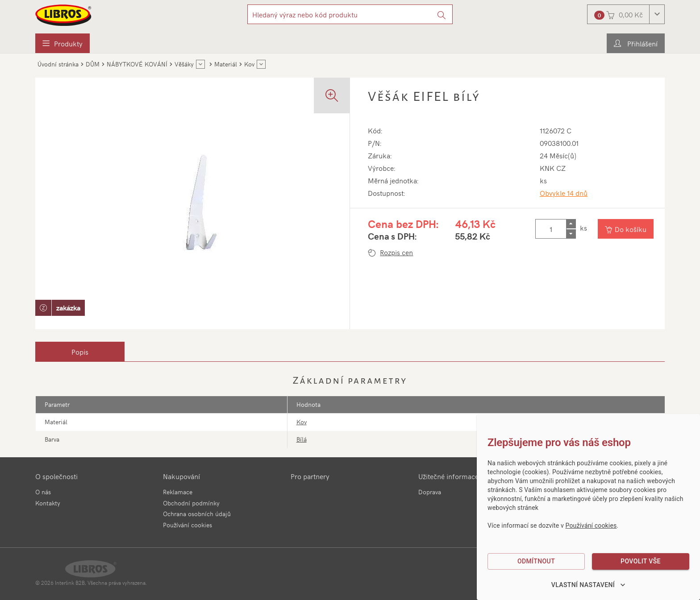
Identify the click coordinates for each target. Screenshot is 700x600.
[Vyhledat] (442, 14)
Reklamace (178, 492)
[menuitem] (62, 43)
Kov (302, 422)
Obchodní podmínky (191, 503)
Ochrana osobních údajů (197, 514)
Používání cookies (187, 525)
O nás (43, 492)
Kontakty (48, 503)
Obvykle (564, 193)
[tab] (80, 352)
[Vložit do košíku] (626, 229)
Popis (80, 352)
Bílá (302, 439)
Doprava (430, 492)
